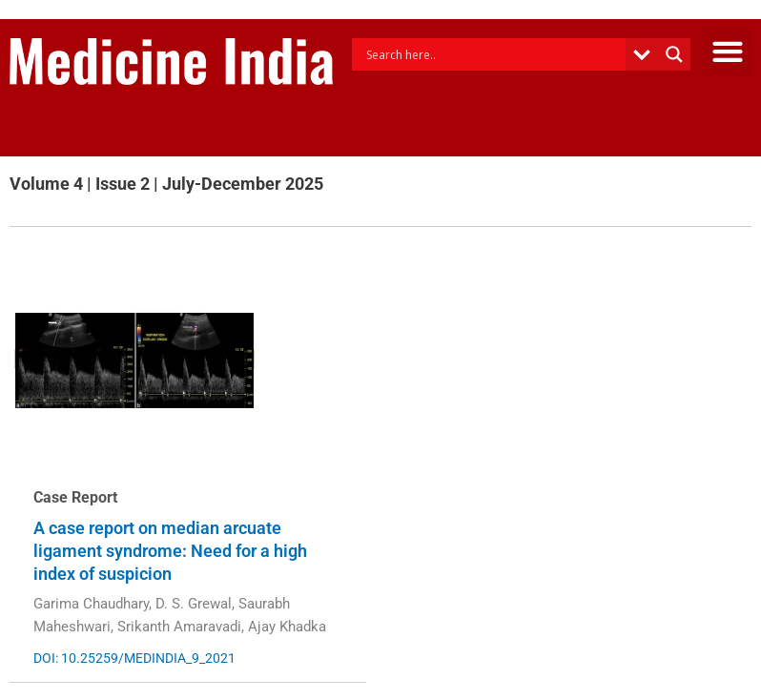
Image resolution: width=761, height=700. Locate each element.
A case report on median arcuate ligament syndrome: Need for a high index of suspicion (170, 551)
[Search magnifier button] (674, 54)
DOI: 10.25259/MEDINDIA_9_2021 (134, 658)
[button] (727, 52)
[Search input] (494, 54)
